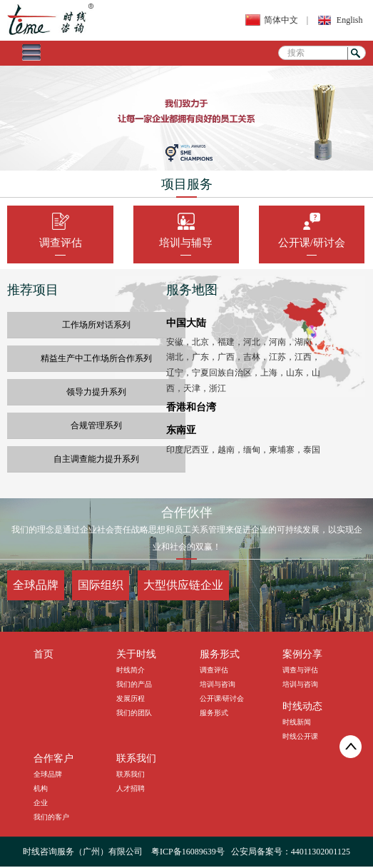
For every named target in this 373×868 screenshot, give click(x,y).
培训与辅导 (186, 246)
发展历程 (131, 698)
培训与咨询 (218, 684)
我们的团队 (134, 713)
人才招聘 (131, 788)
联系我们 (131, 774)
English (350, 20)
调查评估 (61, 246)
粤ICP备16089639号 (188, 852)
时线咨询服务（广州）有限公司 (83, 852)
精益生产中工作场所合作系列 (96, 358)
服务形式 (214, 713)
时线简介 (131, 670)
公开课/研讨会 (312, 246)
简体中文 (281, 20)
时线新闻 (297, 722)
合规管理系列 (96, 425)
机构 (41, 788)
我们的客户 (51, 817)
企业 (41, 803)
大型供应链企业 (183, 585)
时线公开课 (300, 736)
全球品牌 (36, 585)
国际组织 (101, 585)
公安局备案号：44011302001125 (291, 852)
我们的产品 (134, 684)
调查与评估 (300, 670)
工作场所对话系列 (96, 325)
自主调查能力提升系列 (96, 459)
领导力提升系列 (96, 392)
